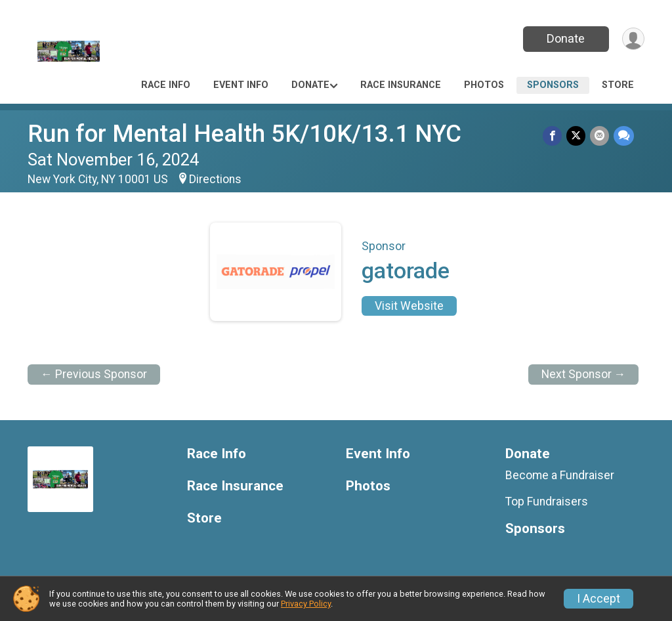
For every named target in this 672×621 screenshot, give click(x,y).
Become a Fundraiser (560, 475)
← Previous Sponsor (94, 374)
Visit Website (409, 306)
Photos (484, 85)
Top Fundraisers (547, 502)
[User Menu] (632, 39)
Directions (215, 179)
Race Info (166, 85)
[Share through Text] (624, 136)
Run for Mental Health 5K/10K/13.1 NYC (244, 134)
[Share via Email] (600, 136)
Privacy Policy (306, 604)
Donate (564, 38)
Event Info (241, 85)
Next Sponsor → (584, 374)
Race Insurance (401, 85)
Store (618, 85)
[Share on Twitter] (577, 136)
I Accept (598, 599)
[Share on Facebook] (554, 136)
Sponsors (553, 85)
